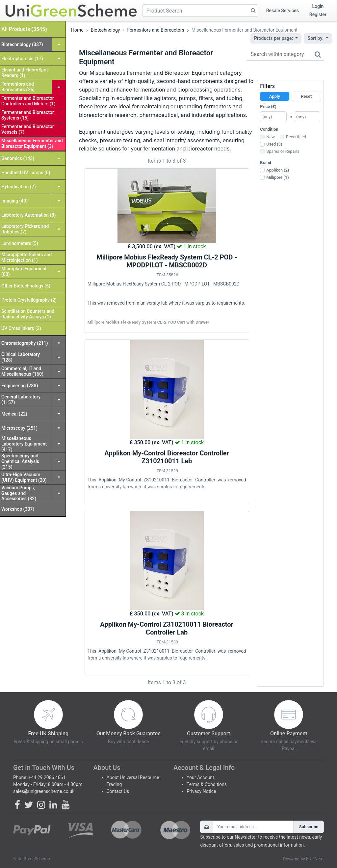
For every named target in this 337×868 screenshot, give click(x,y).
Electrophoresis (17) (22, 59)
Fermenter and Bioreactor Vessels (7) (28, 129)
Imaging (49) (14, 201)
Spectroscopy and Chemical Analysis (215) (20, 461)
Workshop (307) (18, 509)
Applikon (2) (278, 170)
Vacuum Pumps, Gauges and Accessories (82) (19, 493)
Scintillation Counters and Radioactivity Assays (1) (28, 314)
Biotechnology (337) (22, 44)
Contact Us (118, 791)
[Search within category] (285, 54)
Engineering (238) (20, 386)
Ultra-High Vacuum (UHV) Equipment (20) (24, 477)
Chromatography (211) (25, 343)
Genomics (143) (18, 158)
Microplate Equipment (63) (24, 271)
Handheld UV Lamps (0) (26, 173)
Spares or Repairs (283, 151)
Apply (275, 96)
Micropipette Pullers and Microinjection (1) (26, 257)
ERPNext (315, 859)
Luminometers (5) (20, 243)
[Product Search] (200, 11)
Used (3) (274, 144)
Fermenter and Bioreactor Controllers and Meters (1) (28, 101)
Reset (306, 96)
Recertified (296, 137)
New (271, 137)
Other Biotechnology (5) (26, 286)
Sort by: (316, 38)
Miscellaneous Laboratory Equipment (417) (24, 444)
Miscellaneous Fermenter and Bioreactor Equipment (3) (32, 143)
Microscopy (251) (19, 428)
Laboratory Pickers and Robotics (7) (25, 229)
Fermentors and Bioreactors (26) (18, 87)
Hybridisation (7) (19, 187)
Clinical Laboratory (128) (21, 357)
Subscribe (309, 827)
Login (318, 6)
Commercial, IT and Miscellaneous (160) (22, 371)
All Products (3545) (24, 29)
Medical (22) (14, 414)
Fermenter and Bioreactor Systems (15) (28, 115)
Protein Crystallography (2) (29, 300)
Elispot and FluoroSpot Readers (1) (25, 73)
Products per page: (274, 38)
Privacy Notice (201, 791)
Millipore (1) (277, 177)
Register (318, 14)
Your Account (200, 777)
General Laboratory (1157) (21, 400)
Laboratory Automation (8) (28, 215)
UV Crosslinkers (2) (21, 328)
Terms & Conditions (207, 784)
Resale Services (283, 11)
